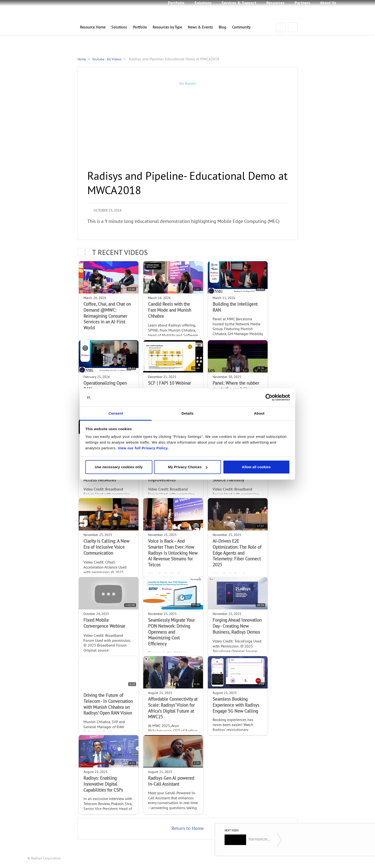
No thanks (187, 84)
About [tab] (259, 413)
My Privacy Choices (188, 467)
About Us (328, 3)
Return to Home (188, 829)
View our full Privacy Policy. (143, 448)
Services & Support (239, 3)
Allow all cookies (256, 467)
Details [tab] (187, 413)
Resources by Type (167, 27)
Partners (302, 3)
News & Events (200, 27)
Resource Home (93, 27)
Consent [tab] (116, 413)
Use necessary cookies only (119, 467)
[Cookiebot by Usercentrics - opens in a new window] (269, 398)
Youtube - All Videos (107, 59)
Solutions (203, 3)
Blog (222, 27)
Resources (276, 3)
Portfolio (176, 3)
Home (82, 59)
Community (241, 27)
